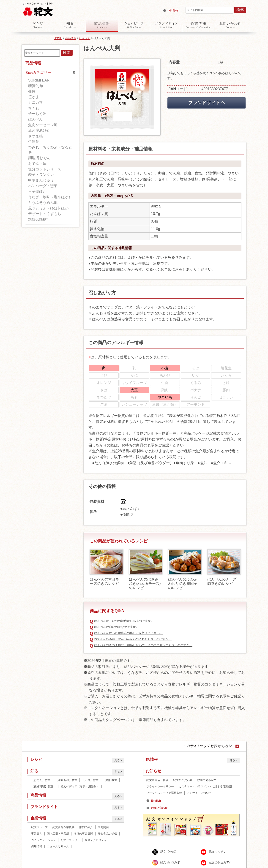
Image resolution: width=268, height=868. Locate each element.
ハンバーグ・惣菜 (43, 186)
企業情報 (198, 25)
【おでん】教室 (41, 780)
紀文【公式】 (169, 852)
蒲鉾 (32, 91)
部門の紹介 (86, 827)
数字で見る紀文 (207, 780)
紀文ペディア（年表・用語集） (80, 786)
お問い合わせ (230, 25)
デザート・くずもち (45, 214)
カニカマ (36, 102)
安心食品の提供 (107, 834)
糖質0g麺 (36, 86)
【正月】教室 (90, 780)
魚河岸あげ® (39, 130)
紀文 (38, 8)
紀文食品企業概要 (63, 827)
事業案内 (37, 834)
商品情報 (102, 25)
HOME (58, 38)
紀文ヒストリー (70, 840)
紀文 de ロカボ (170, 863)
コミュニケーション (44, 840)
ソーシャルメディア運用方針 (164, 793)
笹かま (34, 97)
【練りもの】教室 (66, 780)
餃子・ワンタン (41, 175)
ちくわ (34, 108)
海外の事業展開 (83, 834)
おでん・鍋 (37, 164)
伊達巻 (34, 142)
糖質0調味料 (38, 219)
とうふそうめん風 (43, 203)
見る (117, 760)
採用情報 (37, 846)
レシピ (38, 25)
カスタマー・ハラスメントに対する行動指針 (206, 786)
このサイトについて (199, 793)
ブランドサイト (166, 25)
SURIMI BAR (39, 80)
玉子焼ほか (37, 192)
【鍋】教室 (110, 780)
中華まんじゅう (41, 180)
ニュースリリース (58, 846)
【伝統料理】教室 (44, 786)
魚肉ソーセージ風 (43, 125)
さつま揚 (36, 136)
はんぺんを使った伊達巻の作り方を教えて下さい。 (128, 633)
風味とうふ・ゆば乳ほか (48, 208)
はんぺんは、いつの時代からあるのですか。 (124, 621)
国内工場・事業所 (58, 834)
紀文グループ (39, 827)
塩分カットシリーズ (45, 169)
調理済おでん (39, 158)
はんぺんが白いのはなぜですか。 (116, 627)
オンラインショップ (134, 25)
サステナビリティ (96, 840)
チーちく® (37, 114)
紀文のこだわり (183, 780)
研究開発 (103, 827)
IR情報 (173, 10)
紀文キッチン (218, 852)
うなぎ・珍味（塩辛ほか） (50, 197)
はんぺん (85, 38)
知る (70, 25)
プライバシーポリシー (160, 786)
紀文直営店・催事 (157, 780)
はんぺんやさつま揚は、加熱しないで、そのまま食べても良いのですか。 (143, 645)
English (156, 801)
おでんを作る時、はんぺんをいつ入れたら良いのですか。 (133, 639)
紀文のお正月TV (220, 863)
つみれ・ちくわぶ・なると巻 (50, 150)
